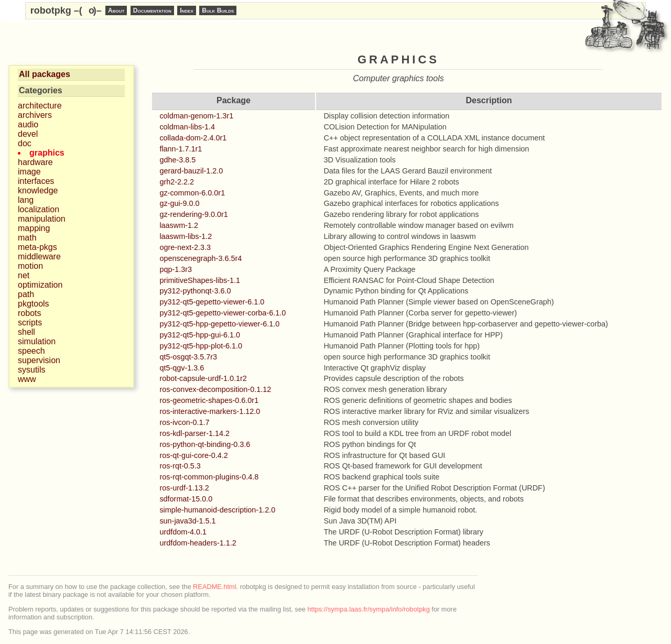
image (29, 172)
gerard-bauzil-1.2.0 (191, 171)
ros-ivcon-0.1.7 (184, 422)
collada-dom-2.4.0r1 (193, 138)
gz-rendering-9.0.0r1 (193, 214)
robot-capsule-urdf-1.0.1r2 (203, 378)
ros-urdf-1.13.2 (184, 488)
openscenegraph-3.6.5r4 (201, 258)
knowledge (38, 190)
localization (39, 209)
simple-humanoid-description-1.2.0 (217, 510)
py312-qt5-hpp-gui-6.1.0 (200, 335)
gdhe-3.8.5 (177, 160)
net (24, 275)
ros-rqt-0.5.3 (180, 466)
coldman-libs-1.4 (187, 127)
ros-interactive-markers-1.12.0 (210, 411)
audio (28, 124)
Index (187, 10)
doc (25, 143)
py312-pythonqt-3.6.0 (195, 291)
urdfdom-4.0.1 (183, 532)
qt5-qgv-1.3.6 (182, 368)
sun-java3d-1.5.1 (187, 521)
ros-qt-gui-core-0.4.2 (193, 455)
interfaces (36, 181)
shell (26, 332)
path (26, 294)
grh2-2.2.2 (177, 182)
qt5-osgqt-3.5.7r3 (188, 357)
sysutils (31, 370)
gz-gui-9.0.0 (179, 203)
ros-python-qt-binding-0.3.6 (205, 444)
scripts (30, 323)
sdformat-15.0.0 (186, 499)
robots (29, 313)
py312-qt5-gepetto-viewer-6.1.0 (212, 302)
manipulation (42, 219)
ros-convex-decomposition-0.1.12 (215, 389)
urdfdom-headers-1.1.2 (198, 543)
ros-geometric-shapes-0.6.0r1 (209, 400)
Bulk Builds (218, 10)
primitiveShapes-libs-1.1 (200, 280)
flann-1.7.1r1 (181, 149)
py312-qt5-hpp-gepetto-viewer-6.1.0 (219, 324)
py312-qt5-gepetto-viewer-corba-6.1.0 (223, 313)
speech (31, 351)
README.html (214, 587)
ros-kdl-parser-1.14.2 (194, 433)
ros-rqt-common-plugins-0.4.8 (209, 477)
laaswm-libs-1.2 (186, 236)
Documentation (152, 10)
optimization (40, 285)
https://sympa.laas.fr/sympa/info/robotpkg (369, 609)
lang (26, 200)
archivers (35, 115)
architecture (40, 106)
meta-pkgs (37, 247)
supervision (39, 360)
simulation (37, 341)
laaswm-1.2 (179, 225)
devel (28, 134)
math (27, 238)
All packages (45, 74)
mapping (34, 228)
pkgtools (34, 304)
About (116, 10)
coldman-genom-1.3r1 (196, 116)
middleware (39, 256)
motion (30, 266)
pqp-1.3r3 (176, 269)
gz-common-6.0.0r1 (192, 193)
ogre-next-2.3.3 (185, 247)
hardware (35, 162)
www (27, 379)
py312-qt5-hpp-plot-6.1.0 (201, 346)
